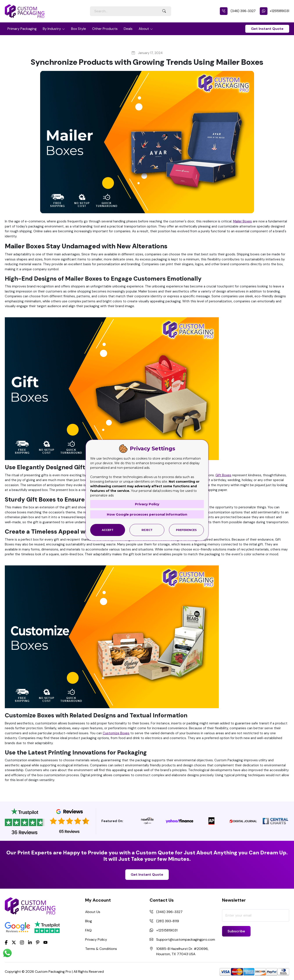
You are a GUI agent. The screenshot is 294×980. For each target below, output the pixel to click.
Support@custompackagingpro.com (186, 939)
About (144, 29)
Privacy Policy (96, 939)
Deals (128, 29)
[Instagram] (22, 943)
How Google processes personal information (147, 514)
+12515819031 (274, 11)
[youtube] (45, 943)
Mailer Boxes (242, 221)
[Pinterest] (38, 942)
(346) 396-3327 (238, 11)
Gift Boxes (223, 475)
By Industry (52, 29)
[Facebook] (6, 942)
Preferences (186, 530)
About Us (93, 912)
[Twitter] (14, 943)
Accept (108, 530)
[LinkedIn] (30, 942)
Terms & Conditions (101, 949)
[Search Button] (164, 11)
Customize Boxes (116, 733)
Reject (147, 530)
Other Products (105, 29)
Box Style (79, 29)
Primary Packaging (22, 29)
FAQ (88, 930)
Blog (89, 921)
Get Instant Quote (267, 29)
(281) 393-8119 (168, 921)
